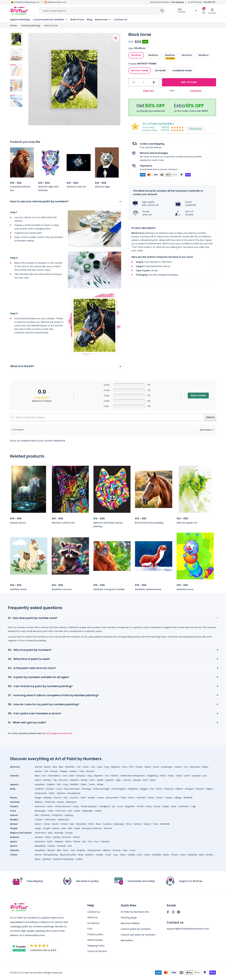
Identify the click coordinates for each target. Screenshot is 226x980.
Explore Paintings (20, 20)
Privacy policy (95, 935)
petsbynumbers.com (57, 2)
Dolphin (51, 784)
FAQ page (51, 733)
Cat (79, 767)
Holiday (131, 855)
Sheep (84, 780)
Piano (183, 855)
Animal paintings (31, 26)
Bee (37, 815)
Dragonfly (57, 815)
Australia (59, 833)
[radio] (136, 55)
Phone (175, 855)
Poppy (166, 806)
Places (14, 798)
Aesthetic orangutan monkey (109, 589)
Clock (108, 855)
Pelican (179, 789)
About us (92, 918)
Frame (132, 64)
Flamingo (86, 789)
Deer (100, 767)
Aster (50, 806)
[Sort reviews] (207, 430)
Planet (77, 842)
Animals (14, 776)
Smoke (209, 855)
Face (125, 767)
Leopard (196, 776)
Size (131, 48)
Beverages (40, 811)
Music (205, 767)
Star (90, 842)
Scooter (117, 850)
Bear (37, 776)
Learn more (158, 160)
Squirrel (109, 780)
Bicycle (51, 850)
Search (210, 417)
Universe (105, 842)
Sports (14, 846)
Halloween (71, 802)
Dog (107, 767)
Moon (69, 842)
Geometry (50, 820)
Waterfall (165, 824)
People (14, 828)
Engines (81, 850)
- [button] (134, 82)
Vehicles (15, 850)
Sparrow (61, 793)
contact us (66, 733)
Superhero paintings (63, 859)
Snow (129, 824)
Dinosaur (81, 776)
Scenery (107, 824)
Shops (151, 798)
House (101, 798)
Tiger (118, 780)
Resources (103, 20)
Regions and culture (21, 833)
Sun (97, 842)
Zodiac (79, 859)
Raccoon (63, 780)
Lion (186, 767)
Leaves (178, 767)
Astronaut (40, 842)
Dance (56, 828)
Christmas (50, 802)
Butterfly (70, 767)
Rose (174, 806)
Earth (50, 842)
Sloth (92, 780)
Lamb (187, 776)
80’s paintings (51, 855)
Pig (55, 780)
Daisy (76, 806)
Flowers (14, 806)
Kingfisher (133, 789)
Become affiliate (130, 923)
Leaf (140, 855)
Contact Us (120, 20)
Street (160, 798)
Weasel (137, 780)
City (93, 767)
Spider (100, 780)
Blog (90, 20)
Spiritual (47, 859)
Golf (70, 846)
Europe (69, 833)
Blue (61, 767)
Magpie (144, 789)
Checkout (196, 91)
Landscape (167, 767)
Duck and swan (72, 789)
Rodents (74, 780)
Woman (90, 771)
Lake (72, 824)
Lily (114, 806)
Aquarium (40, 784)
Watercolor (64, 820)
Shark (83, 784)
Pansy (149, 806)
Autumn (39, 837)
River (98, 824)
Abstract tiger (102, 187)
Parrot (159, 789)
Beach (47, 767)
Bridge (38, 798)
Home (14, 26)
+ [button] (154, 82)
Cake (51, 811)
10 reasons (93, 923)
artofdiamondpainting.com (27, 2)
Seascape (119, 824)
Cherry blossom (63, 806)
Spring (56, 837)
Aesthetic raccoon (62, 589)
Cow (65, 776)
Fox (107, 776)
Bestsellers (127, 941)
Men (70, 828)
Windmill (188, 798)
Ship (125, 850)
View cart (148, 91)
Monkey (47, 780)
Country (74, 798)
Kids (64, 828)
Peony (157, 806)
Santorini (141, 798)
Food (13, 811)
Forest (64, 824)
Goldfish (74, 784)
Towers (169, 798)
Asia (50, 833)
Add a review (198, 395)
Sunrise (138, 824)
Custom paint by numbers (136, 929)
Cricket (51, 846)
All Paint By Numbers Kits (135, 912)
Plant (91, 824)
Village (178, 798)
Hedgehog (152, 776)
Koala (179, 776)
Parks (123, 798)
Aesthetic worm (185, 589)
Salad (77, 811)
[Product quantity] (144, 82)
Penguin (189, 789)
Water (98, 811)
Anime (38, 855)
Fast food (60, 811)
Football (61, 846)
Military (107, 850)
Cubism (39, 820)
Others (14, 855)
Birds (13, 789)
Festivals (15, 802)
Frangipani (104, 806)
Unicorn (127, 780)
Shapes (64, 771)
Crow (59, 789)
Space (14, 842)
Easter (61, 802)
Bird (55, 767)
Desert (55, 824)
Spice (38, 859)
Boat (66, 850)
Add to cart (189, 82)
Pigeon (209, 789)
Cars (73, 850)
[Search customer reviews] (107, 417)
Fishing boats (94, 850)
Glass (123, 855)
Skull (201, 855)
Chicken (50, 789)
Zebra (153, 780)
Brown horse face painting (149, 523)
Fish (131, 767)
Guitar (148, 767)
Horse (156, 767)
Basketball (40, 846)
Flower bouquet (89, 806)
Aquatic (14, 784)
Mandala (157, 855)
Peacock (169, 789)
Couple (47, 828)
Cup (115, 855)
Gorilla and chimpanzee (133, 776)
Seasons (15, 837)
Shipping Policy (96, 946)
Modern (14, 820)
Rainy (48, 837)
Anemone (40, 806)
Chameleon (54, 776)
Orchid (140, 806)
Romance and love (92, 828)
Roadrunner (41, 793)
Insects (14, 815)
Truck (132, 850)
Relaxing (192, 855)
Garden (91, 798)
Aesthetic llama (18, 589)
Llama (38, 780)
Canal (47, 824)
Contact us (94, 912)
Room (131, 798)
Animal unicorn (18, 523)
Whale (100, 784)
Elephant (115, 767)
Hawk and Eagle (101, 789)
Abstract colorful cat (63, 523)
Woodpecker (74, 793)
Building (47, 798)
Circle (86, 767)
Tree (82, 771)
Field (83, 798)
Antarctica (40, 833)
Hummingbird (119, 789)
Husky (171, 776)
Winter (77, 837)
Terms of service (97, 952)
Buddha (89, 855)
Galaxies (59, 842)
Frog (65, 784)
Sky (84, 842)
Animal (38, 767)
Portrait (54, 771)
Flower (139, 767)
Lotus (120, 806)
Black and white (68, 855)
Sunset (73, 771)
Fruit (70, 811)
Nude (77, 828)
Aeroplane (40, 850)
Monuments (112, 798)
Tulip (193, 806)
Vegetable (87, 811)
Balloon (39, 802)
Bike (59, 850)
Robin (52, 793)
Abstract (15, 767)
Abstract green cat (187, 523)
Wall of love (77, 20)
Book (81, 855)
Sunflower (184, 806)
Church (57, 798)
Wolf (145, 780)
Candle (99, 855)
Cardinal (39, 789)
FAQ (90, 929)
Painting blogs (129, 918)
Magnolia (130, 806)
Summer (66, 837)
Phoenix (200, 789)
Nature (38, 771)
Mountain (195, 767)
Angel (38, 828)
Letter (147, 855)
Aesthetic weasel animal (148, 589)
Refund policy (95, 941)
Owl (46, 771)
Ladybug (69, 815)
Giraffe (115, 776)
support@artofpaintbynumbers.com (188, 929)
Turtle (92, 784)
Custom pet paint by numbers (138, 935)
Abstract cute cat (76, 187)
